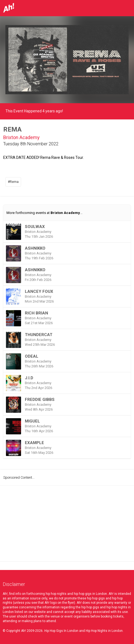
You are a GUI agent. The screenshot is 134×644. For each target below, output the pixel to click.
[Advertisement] (67, 524)
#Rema (13, 182)
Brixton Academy (21, 137)
